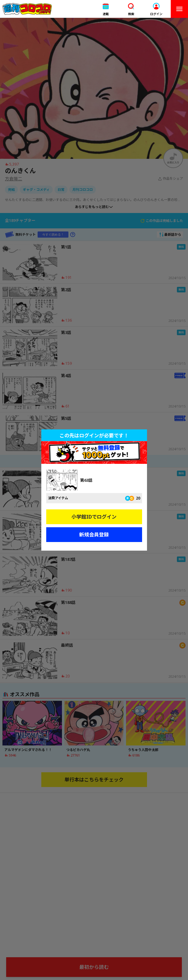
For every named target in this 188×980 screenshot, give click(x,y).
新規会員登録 (94, 535)
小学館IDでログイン (94, 517)
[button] (106, 9)
